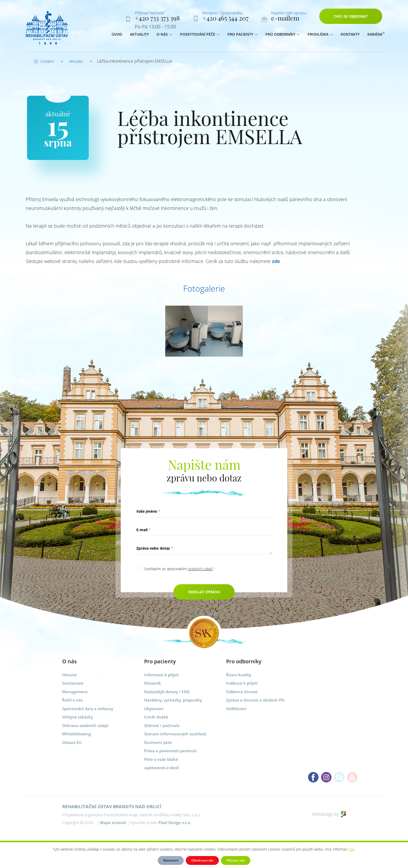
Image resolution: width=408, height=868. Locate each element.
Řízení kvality (239, 675)
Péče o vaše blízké (161, 759)
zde (276, 261)
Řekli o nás (72, 700)
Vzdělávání (236, 709)
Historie (69, 675)
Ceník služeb (156, 717)
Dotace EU (72, 742)
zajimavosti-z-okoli (161, 768)
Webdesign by (329, 814)
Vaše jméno (148, 511)
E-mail (144, 530)
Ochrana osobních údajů (85, 725)
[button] (171, 36)
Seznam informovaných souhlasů (175, 734)
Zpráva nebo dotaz (155, 548)
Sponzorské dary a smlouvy (88, 709)
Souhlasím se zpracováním (180, 569)
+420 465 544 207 (225, 19)
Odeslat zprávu (204, 592)
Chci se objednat (351, 18)
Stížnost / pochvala (162, 725)
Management (75, 692)
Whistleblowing (76, 734)
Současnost (73, 683)
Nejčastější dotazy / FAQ (167, 692)
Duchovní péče (158, 742)
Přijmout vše (236, 860)
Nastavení (171, 860)
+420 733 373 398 (157, 19)
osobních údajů (200, 569)
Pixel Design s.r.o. (175, 822)
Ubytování (154, 709)
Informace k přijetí (161, 675)
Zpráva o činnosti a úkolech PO (255, 700)
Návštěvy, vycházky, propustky (173, 700)
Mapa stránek (113, 822)
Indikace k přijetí (242, 683)
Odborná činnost (242, 692)
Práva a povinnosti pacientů (170, 751)
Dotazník (153, 683)
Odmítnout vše (202, 860)
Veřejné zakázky (78, 717)
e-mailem (285, 19)
